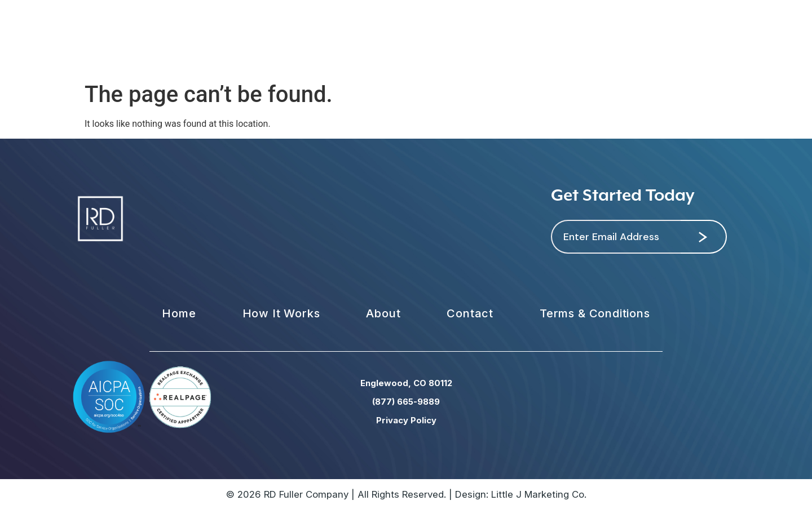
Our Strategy (301, 38)
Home (179, 313)
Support (592, 38)
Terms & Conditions (595, 313)
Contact (532, 38)
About (477, 38)
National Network (397, 38)
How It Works (281, 313)
